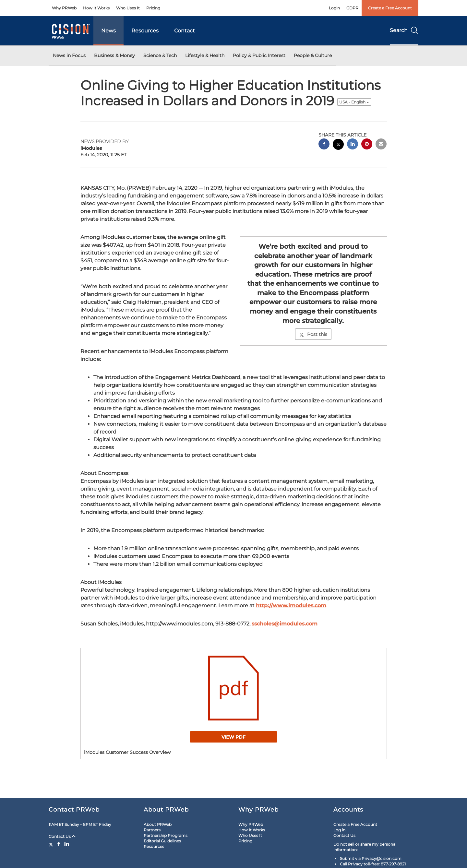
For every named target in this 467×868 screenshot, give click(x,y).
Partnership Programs (166, 835)
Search (404, 30)
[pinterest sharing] (367, 145)
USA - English (354, 102)
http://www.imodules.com (291, 606)
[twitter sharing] (338, 145)
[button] (234, 688)
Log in (339, 830)
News (108, 31)
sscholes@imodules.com (285, 624)
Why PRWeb (64, 8)
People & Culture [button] (313, 55)
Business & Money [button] (114, 55)
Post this (313, 334)
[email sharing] (381, 145)
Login (334, 8)
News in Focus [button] (69, 55)
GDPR (352, 8)
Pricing (153, 8)
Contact (185, 31)
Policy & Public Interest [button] (259, 55)
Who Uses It (128, 8)
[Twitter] (52, 844)
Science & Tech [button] (160, 55)
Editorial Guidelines (162, 841)
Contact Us (62, 836)
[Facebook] (59, 844)
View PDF (233, 737)
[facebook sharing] (324, 145)
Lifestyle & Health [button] (205, 55)
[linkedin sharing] (353, 145)
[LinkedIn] (67, 844)
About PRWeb (158, 824)
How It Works (96, 8)
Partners (152, 830)
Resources (145, 31)
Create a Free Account (390, 8)
